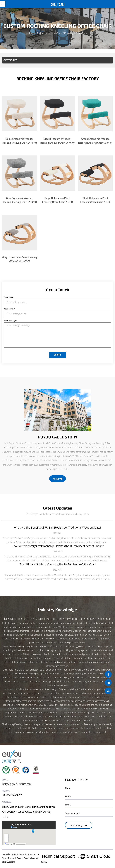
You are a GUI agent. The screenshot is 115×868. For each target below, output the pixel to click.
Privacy (44, 862)
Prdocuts (42, 33)
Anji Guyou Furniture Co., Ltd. (28, 854)
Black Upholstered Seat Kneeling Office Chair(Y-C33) (95, 200)
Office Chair (56, 33)
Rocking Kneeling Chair (17, 724)
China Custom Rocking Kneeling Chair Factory (70, 443)
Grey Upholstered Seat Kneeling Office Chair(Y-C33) (20, 259)
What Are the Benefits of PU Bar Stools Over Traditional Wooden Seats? (57, 528)
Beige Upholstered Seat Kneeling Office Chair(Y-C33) (57, 200)
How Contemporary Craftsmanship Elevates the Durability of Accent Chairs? (57, 546)
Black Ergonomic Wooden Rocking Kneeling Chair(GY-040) (57, 141)
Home (31, 33)
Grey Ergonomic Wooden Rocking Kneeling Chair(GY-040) (20, 200)
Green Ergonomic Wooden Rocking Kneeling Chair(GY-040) (95, 141)
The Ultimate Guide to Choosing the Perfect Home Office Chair (58, 564)
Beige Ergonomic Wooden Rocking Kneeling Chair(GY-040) (20, 141)
